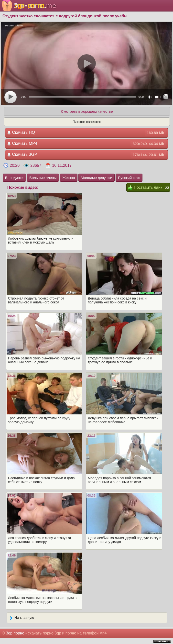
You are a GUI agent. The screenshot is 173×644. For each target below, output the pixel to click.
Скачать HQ (87, 133)
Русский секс (129, 178)
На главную (22, 618)
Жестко (69, 178)
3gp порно (15, 633)
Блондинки (14, 178)
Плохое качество (87, 122)
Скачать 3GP (87, 155)
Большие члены (43, 178)
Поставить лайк (145, 188)
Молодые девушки (97, 178)
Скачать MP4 (87, 144)
